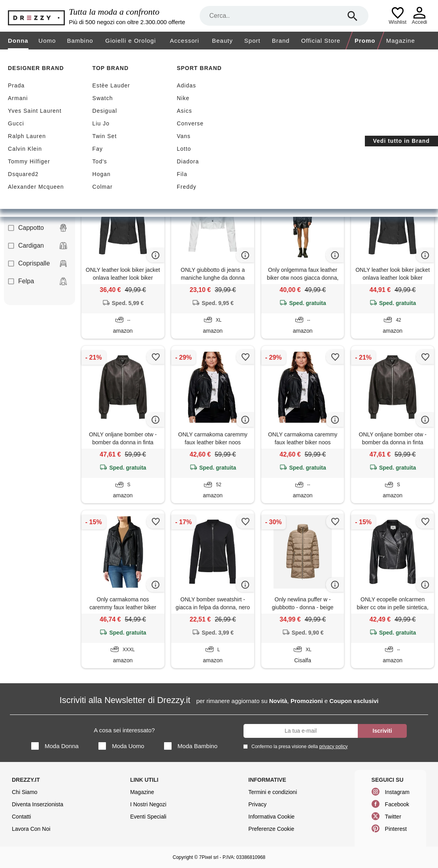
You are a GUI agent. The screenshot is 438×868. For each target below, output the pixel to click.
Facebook (397, 804)
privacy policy (333, 747)
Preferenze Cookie (271, 829)
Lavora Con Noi (31, 829)
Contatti (21, 817)
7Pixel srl (209, 857)
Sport (252, 41)
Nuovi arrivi (157, 107)
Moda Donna (55, 746)
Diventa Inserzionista (38, 804)
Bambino (80, 41)
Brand (281, 41)
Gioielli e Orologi (130, 41)
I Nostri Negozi (148, 804)
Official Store (321, 41)
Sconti (104, 107)
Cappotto (38, 228)
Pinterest (396, 829)
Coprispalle (38, 263)
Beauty (222, 41)
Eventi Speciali (148, 817)
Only (145, 146)
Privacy (257, 804)
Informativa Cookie (271, 817)
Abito (38, 157)
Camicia (38, 192)
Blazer (38, 174)
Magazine (401, 41)
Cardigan (38, 246)
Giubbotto (105, 146)
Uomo (47, 41)
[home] (7, 57)
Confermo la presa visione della (298, 746)
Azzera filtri (218, 146)
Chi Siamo (25, 792)
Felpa (38, 281)
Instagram (397, 792)
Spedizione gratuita (228, 107)
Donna (18, 41)
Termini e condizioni (273, 792)
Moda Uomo (121, 746)
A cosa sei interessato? (124, 730)
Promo (365, 41)
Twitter (393, 817)
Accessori (185, 41)
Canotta (38, 210)
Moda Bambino (191, 746)
